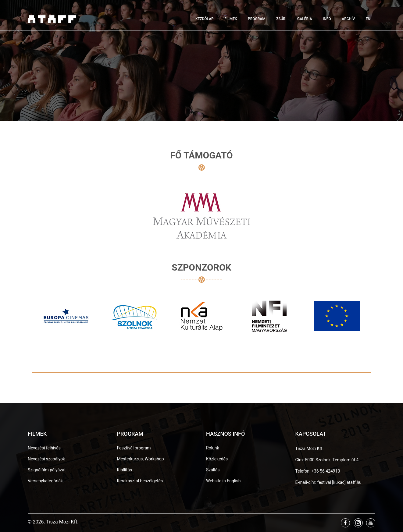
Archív (348, 19)
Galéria (305, 19)
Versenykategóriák (45, 481)
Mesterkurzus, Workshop (141, 459)
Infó (327, 19)
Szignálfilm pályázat (47, 470)
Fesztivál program (134, 448)
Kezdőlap (205, 19)
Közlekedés (217, 459)
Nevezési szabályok (46, 459)
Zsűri (281, 19)
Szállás (213, 470)
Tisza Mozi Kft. (310, 449)
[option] (66, 316)
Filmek (231, 19)
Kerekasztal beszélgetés (140, 481)
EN (368, 19)
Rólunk (213, 448)
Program (257, 19)
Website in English (223, 481)
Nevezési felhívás (44, 448)
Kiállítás (125, 470)
